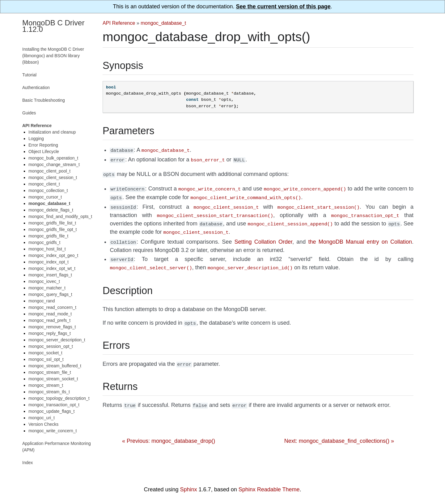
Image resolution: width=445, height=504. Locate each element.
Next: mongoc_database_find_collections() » (339, 432)
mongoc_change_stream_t (54, 164)
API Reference (119, 23)
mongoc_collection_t (48, 190)
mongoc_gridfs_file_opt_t (53, 229)
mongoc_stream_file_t (50, 372)
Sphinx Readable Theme (269, 489)
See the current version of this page (283, 6)
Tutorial (29, 75)
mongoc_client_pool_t (49, 171)
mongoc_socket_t (45, 353)
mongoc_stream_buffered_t (55, 366)
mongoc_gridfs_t (44, 242)
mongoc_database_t (163, 23)
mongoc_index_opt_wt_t (52, 268)
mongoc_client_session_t (53, 177)
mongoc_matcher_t (47, 288)
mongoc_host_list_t (47, 249)
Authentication (36, 88)
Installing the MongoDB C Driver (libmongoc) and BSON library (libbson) (53, 56)
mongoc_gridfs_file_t (48, 236)
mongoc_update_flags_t (51, 411)
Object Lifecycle (44, 152)
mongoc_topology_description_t (59, 398)
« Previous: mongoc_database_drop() (169, 432)
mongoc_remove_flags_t (52, 327)
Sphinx (189, 489)
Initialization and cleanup (52, 132)
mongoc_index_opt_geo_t (53, 255)
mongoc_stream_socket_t (53, 379)
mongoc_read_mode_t (50, 314)
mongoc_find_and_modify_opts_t (60, 216)
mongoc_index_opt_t (49, 262)
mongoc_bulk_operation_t (53, 158)
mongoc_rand (42, 301)
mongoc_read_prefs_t (49, 320)
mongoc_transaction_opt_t (54, 405)
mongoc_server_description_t (57, 340)
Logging (36, 139)
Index (28, 463)
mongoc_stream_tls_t (49, 392)
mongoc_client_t (44, 184)
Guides (29, 113)
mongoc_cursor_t (45, 197)
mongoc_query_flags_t (50, 294)
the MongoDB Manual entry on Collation (360, 236)
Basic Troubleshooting (44, 100)
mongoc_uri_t (42, 418)
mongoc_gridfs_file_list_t (52, 223)
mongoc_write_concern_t (53, 431)
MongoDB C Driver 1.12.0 (53, 26)
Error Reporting (43, 145)
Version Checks (43, 424)
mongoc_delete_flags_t (51, 210)
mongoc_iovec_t (44, 281)
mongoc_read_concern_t (52, 307)
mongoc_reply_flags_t (50, 333)
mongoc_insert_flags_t (50, 275)
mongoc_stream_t (46, 385)
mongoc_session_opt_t (51, 346)
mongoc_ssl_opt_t (46, 359)
